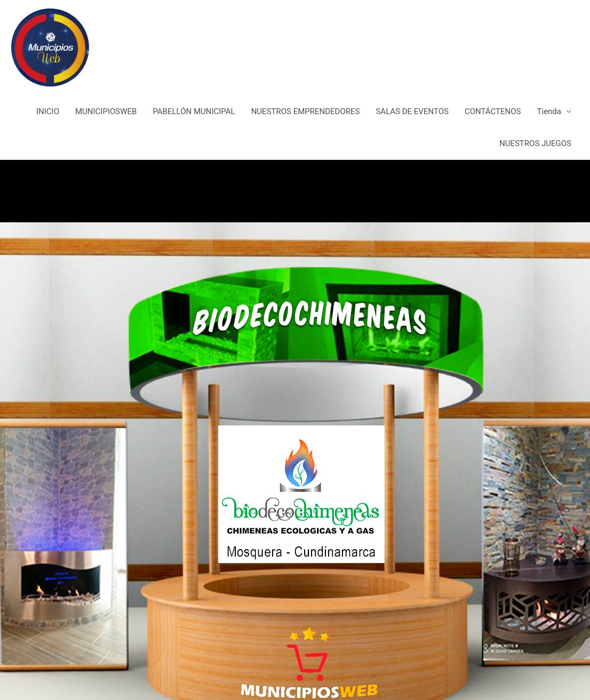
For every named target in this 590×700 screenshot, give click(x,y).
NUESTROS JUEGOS (535, 143)
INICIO (48, 111)
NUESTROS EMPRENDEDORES (306, 111)
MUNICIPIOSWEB (106, 111)
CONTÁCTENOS (493, 111)
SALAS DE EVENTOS (412, 111)
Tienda (549, 111)
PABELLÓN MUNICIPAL (194, 111)
